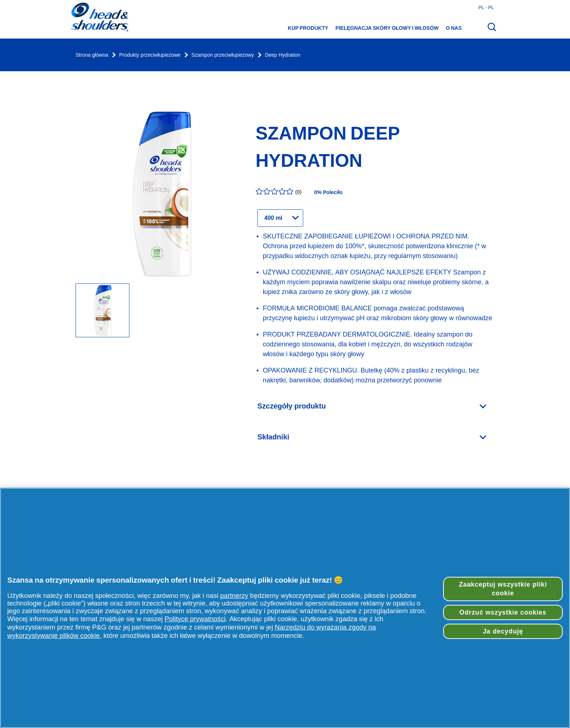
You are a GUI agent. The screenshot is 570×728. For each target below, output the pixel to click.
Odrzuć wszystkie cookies (503, 612)
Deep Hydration (283, 55)
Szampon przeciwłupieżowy (223, 55)
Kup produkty (308, 28)
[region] (285, 608)
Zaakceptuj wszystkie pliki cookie (503, 589)
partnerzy (234, 596)
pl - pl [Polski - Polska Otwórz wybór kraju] (486, 7)
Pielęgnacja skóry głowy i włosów (387, 28)
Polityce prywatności (195, 619)
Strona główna (92, 55)
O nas (454, 28)
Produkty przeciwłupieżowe (150, 55)
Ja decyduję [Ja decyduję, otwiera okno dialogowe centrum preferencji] (503, 631)
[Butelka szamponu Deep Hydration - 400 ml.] (103, 311)
